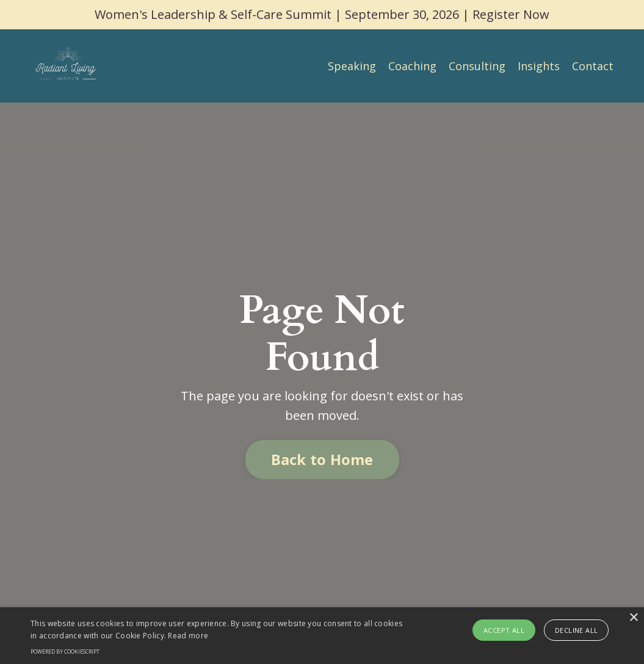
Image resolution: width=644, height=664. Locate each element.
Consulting (477, 66)
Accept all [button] (504, 630)
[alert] (322, 636)
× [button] (633, 618)
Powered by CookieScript (65, 651)
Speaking (352, 66)
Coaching (412, 66)
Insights (539, 66)
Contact (593, 66)
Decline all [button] (576, 630)
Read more (188, 636)
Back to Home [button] (322, 459)
